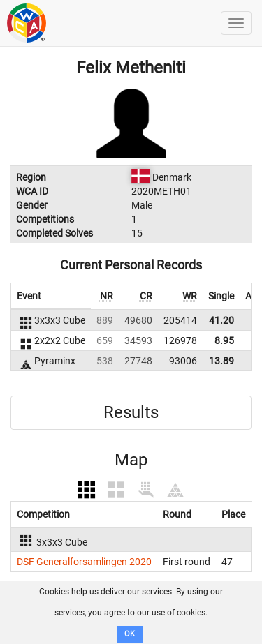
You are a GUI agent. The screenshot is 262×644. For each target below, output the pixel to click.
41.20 (221, 320)
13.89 (221, 361)
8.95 (224, 340)
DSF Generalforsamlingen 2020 (84, 562)
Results (131, 412)
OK (130, 634)
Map (131, 460)
